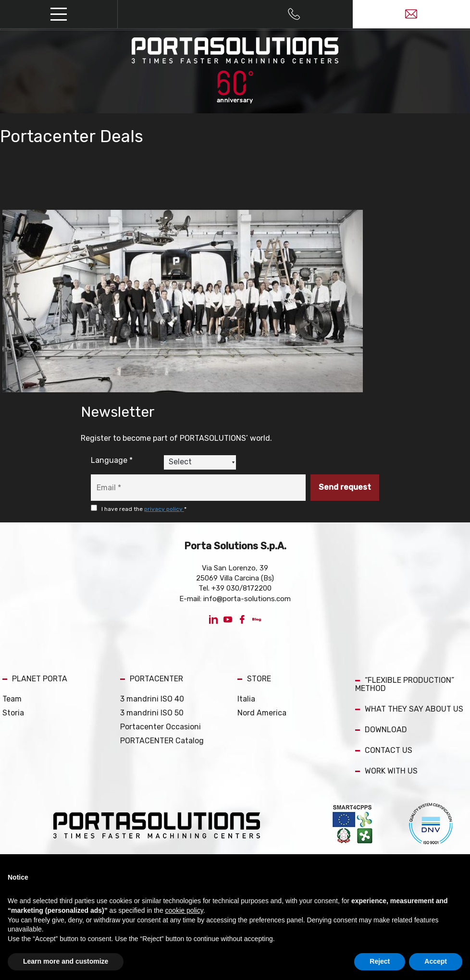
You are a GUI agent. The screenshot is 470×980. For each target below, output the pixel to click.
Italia (246, 699)
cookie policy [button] (184, 910)
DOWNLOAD (381, 730)
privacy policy (164, 509)
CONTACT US (384, 750)
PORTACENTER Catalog (162, 741)
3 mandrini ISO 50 (152, 713)
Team (12, 699)
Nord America (262, 713)
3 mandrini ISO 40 (152, 699)
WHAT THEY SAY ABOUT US (409, 709)
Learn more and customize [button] (66, 961)
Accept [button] (436, 961)
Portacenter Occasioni (161, 727)
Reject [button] (380, 961)
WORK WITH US (386, 771)
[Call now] (294, 14)
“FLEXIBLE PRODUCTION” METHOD (405, 684)
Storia (13, 713)
